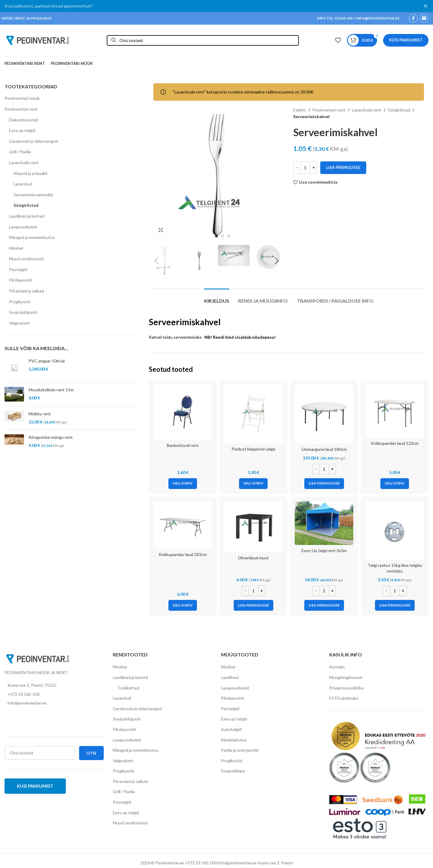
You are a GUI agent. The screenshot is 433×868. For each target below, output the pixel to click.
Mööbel (16, 248)
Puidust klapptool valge (253, 449)
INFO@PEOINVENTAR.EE (377, 18)
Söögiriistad (26, 205)
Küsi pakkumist (406, 40)
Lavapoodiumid (23, 226)
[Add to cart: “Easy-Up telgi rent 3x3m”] (324, 605)
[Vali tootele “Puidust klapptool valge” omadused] (253, 483)
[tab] (217, 298)
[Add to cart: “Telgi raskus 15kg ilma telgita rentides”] (395, 605)
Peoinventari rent (21, 109)
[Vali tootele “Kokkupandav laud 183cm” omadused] (183, 605)
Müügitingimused (346, 677)
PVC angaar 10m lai (47, 361)
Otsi (91, 753)
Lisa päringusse (343, 167)
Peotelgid (18, 269)
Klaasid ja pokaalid (30, 173)
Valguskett (19, 323)
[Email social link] (424, 18)
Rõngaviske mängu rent (51, 437)
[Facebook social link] (413, 18)
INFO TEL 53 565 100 (335, 18)
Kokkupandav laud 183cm (183, 554)
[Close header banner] (425, 6)
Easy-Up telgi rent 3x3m (324, 550)
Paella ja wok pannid (240, 750)
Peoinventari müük (22, 98)
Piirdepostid (20, 280)
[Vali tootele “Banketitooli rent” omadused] (183, 483)
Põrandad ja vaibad (26, 291)
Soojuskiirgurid (23, 312)
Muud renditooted (26, 259)
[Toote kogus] (305, 168)
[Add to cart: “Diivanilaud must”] (253, 605)
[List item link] (54, 694)
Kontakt (337, 667)
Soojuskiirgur (233, 771)
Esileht (300, 110)
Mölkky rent (40, 414)
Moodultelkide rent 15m (51, 390)
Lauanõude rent (24, 162)
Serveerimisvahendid (33, 195)
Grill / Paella (20, 152)
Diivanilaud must (253, 558)
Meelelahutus (234, 740)
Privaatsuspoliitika (346, 688)
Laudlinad (230, 677)
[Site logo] (38, 40)
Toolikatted (128, 688)
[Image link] (38, 658)
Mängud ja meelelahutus (32, 237)
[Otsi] (203, 40)
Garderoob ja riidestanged (34, 141)
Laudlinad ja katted (27, 216)
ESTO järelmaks (344, 698)
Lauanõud (23, 184)
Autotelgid (231, 729)
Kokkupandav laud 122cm (395, 443)
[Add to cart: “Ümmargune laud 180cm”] (324, 483)
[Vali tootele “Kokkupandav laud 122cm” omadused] (395, 483)
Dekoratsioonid (23, 120)
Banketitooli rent (183, 445)
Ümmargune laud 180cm (324, 449)
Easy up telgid (22, 130)
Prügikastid (20, 302)
